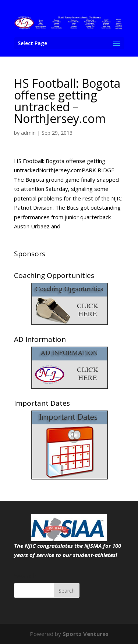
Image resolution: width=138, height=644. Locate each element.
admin (28, 133)
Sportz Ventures (86, 634)
